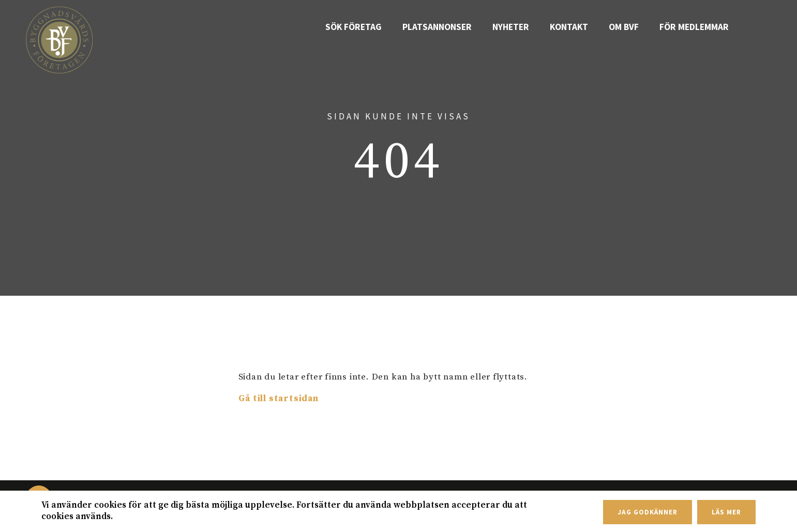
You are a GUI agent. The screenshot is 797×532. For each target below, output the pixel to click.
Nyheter (522, 27)
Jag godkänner (647, 512)
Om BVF (631, 27)
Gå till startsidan (279, 399)
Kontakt (578, 27)
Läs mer (726, 512)
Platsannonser (451, 27)
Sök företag (372, 27)
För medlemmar (697, 27)
